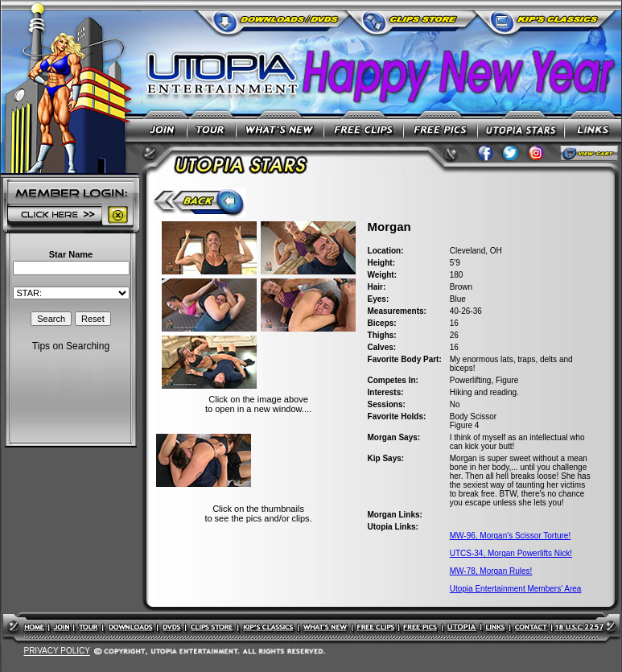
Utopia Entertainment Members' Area (516, 589)
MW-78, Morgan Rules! (491, 571)
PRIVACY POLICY (56, 651)
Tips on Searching (71, 346)
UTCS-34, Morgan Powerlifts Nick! (511, 553)
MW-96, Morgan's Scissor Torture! (510, 536)
